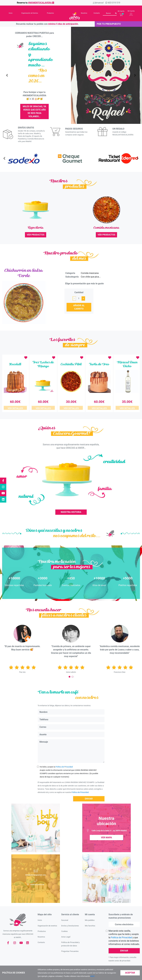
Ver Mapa (106, 834)
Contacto (97, 13)
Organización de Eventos (30, 13)
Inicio (11, 13)
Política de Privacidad (64, 763)
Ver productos (36, 235)
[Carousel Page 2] (73, 673)
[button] (7, 75)
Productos (50, 13)
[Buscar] (110, 13)
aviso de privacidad (123, 957)
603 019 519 (114, 3)
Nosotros (84, 13)
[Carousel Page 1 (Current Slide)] (69, 673)
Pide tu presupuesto (109, 24)
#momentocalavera (41, 3)
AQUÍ (92, 976)
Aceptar (130, 973)
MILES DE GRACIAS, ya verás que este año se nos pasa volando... (34, 111)
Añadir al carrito (79, 307)
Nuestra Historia (71, 508)
